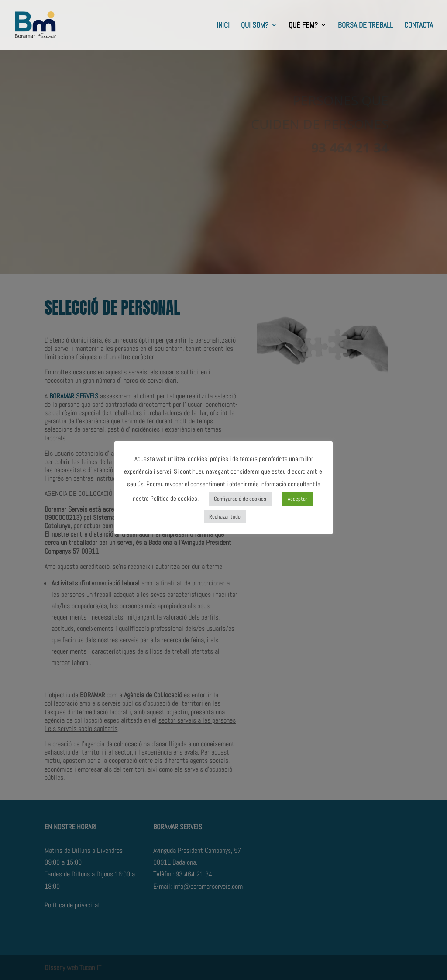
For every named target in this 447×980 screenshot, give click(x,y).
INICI (223, 26)
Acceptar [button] (297, 499)
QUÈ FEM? (303, 26)
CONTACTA (419, 26)
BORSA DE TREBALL (365, 26)
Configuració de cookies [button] (240, 499)
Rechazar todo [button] (225, 517)
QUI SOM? (255, 26)
